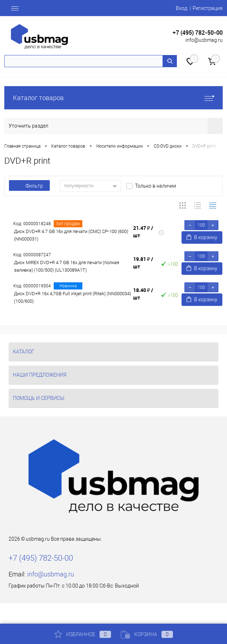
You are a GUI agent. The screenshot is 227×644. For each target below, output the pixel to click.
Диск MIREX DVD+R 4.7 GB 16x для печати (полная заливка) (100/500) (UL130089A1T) (67, 266)
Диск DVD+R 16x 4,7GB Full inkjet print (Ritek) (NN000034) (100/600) (73, 297)
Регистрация (208, 8)
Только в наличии (156, 186)
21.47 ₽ (143, 232)
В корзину (202, 237)
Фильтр (29, 186)
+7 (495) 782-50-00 (198, 33)
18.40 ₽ (143, 294)
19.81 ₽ (143, 263)
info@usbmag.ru (204, 40)
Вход (182, 8)
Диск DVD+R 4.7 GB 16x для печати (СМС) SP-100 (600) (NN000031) (71, 235)
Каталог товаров (113, 98)
